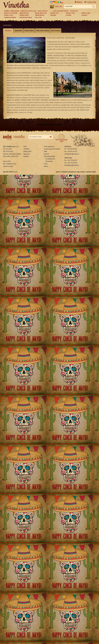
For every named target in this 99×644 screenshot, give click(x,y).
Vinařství (46, 154)
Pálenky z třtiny (70, 13)
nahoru (58, 172)
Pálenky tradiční (24, 15)
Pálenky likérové (40, 15)
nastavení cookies (91, 172)
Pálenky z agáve (86, 13)
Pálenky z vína (54, 13)
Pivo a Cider (38, 17)
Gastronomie (49, 161)
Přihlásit (79, 2)
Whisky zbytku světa (41, 13)
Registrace (27, 154)
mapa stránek (81, 172)
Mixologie (53, 15)
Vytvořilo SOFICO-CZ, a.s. (10, 172)
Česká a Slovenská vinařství (61, 11)
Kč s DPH (92, 2)
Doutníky (69, 15)
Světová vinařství (42, 11)
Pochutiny (84, 15)
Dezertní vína (74, 11)
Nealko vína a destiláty (11, 13)
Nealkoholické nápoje (26, 17)
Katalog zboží (27, 151)
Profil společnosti (49, 147)
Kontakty (26, 156)
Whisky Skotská (24, 13)
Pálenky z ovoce (9, 15)
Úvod (25, 147)
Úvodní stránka (7, 25)
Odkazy (46, 166)
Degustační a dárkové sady (28, 11)
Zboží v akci (56, 6)
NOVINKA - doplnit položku (12, 11)
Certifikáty (26, 149)
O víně (46, 164)
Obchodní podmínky (49, 156)
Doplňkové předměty (10, 17)
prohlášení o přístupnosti (68, 172)
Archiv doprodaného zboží (62, 138)
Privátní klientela (50, 159)
